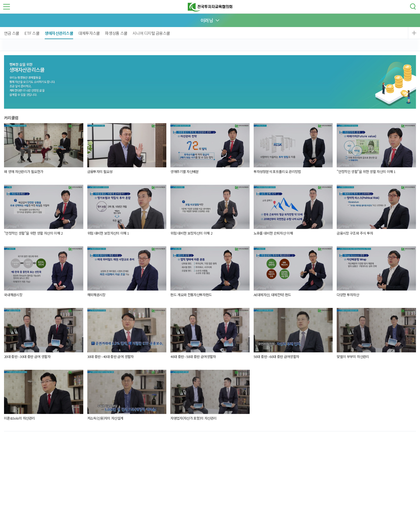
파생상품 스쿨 (116, 33)
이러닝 (207, 20)
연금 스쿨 (12, 33)
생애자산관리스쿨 (59, 33)
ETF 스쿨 (32, 33)
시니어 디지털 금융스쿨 (151, 33)
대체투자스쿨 (89, 33)
